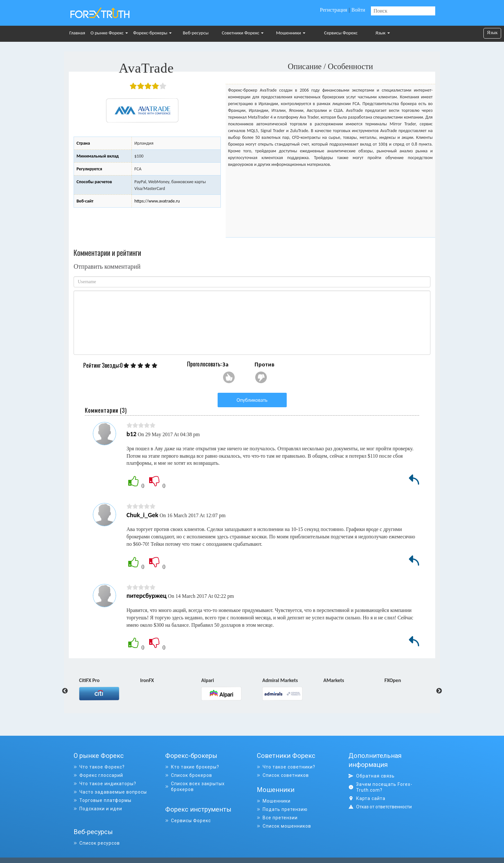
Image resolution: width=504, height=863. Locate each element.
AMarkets (334, 681)
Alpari (208, 681)
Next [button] (439, 691)
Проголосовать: (204, 364)
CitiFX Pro (89, 681)
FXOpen (393, 681)
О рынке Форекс (109, 33)
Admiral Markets (280, 681)
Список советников (283, 775)
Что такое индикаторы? (105, 784)
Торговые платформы (103, 800)
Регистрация (333, 10)
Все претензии (277, 817)
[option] (110, 689)
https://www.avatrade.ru (157, 201)
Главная (77, 33)
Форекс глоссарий (98, 775)
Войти (358, 10)
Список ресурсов (97, 834)
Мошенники (291, 33)
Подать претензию (282, 809)
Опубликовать (252, 400)
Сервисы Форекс (341, 33)
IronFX (147, 681)
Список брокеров (189, 775)
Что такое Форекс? (99, 767)
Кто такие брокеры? (192, 767)
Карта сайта (367, 798)
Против (265, 364)
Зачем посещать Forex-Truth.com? (380, 787)
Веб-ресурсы (196, 33)
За (226, 364)
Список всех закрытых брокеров (195, 787)
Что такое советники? (286, 767)
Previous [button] (65, 691)
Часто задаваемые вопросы (110, 792)
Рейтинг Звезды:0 (103, 365)
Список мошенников (284, 825)
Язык (383, 33)
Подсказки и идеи (98, 809)
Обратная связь (372, 776)
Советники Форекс (243, 33)
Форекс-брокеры (152, 33)
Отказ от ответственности (384, 807)
